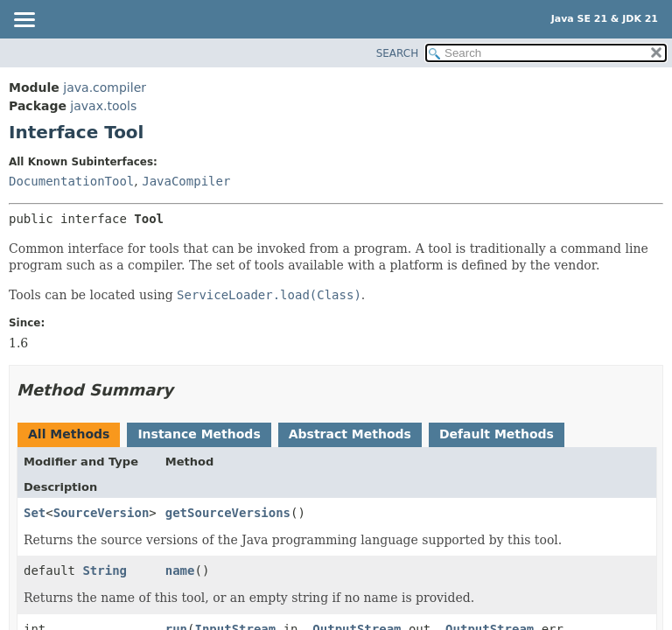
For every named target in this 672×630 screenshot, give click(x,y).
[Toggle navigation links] (24, 21)
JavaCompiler (186, 181)
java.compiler (105, 87)
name (180, 570)
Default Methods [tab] (497, 434)
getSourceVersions (228, 513)
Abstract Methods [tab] (350, 434)
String (105, 570)
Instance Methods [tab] (199, 434)
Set (35, 513)
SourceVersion (101, 513)
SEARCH (398, 53)
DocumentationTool (71, 181)
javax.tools (103, 106)
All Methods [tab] (69, 434)
